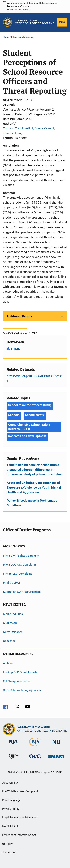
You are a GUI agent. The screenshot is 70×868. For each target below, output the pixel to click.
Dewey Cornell (44, 128)
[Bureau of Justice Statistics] (35, 747)
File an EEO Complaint (17, 574)
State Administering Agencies (22, 690)
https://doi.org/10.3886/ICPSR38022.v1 (34, 378)
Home (6, 37)
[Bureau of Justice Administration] (14, 745)
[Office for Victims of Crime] (35, 759)
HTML (15, 349)
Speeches (9, 641)
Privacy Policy (11, 809)
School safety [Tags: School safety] (35, 415)
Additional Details (19, 316)
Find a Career (12, 583)
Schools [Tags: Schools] (14, 415)
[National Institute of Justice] (56, 745)
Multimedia (10, 623)
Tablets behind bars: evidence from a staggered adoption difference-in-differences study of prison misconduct (35, 470)
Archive (8, 663)
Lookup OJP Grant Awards (20, 672)
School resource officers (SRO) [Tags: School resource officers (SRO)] (30, 405)
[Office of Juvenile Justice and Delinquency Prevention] (14, 759)
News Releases (13, 632)
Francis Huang (13, 133)
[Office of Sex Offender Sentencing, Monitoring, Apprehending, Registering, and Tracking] (56, 759)
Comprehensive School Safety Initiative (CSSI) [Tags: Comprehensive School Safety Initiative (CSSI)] (29, 427)
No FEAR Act (10, 826)
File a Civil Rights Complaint (21, 556)
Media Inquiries (13, 614)
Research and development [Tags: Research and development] (27, 436)
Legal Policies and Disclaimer (20, 818)
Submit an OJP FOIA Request (22, 592)
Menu (62, 22)
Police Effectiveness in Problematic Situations (32, 503)
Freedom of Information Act (19, 835)
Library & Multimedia (22, 37)
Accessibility (10, 783)
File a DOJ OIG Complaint (20, 565)
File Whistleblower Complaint (20, 791)
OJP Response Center (17, 681)
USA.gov (7, 844)
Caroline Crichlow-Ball (18, 128)
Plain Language (11, 800)
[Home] (35, 22)
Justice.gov (9, 853)
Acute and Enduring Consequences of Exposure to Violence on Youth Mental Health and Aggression (34, 487)
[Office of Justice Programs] (8, 22)
